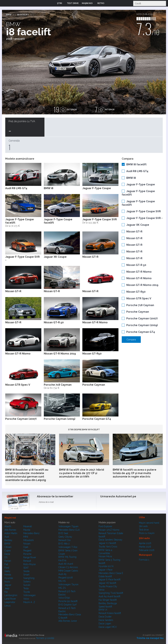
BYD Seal (63, 533)
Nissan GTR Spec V (139, 298)
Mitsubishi (28, 540)
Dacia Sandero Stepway (110, 540)
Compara (131, 340)
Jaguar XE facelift (107, 583)
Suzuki (27, 585)
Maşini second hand (149, 523)
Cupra (7, 551)
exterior (65, 109)
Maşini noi (10, 518)
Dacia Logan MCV (108, 627)
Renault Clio (64, 540)
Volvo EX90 (64, 598)
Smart (26, 575)
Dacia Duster (105, 617)
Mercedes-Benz (31, 533)
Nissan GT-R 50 (136, 265)
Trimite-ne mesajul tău (150, 638)
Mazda (27, 530)
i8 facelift (23, 15)
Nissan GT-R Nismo (139, 272)
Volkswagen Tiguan (68, 526)
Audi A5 (62, 574)
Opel (26, 547)
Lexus (7, 606)
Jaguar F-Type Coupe (141, 184)
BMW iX (103, 610)
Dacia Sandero (106, 620)
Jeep (7, 588)
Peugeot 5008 (66, 578)
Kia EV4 (62, 560)
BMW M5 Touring (67, 557)
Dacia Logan (105, 623)
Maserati (28, 526)
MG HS (62, 581)
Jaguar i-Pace (105, 570)
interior (105, 109)
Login (109, 3)
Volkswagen (29, 595)
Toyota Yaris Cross (108, 547)
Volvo (26, 599)
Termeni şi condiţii (45, 638)
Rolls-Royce (29, 564)
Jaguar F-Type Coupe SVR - (144, 218)
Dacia (7, 554)
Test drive (144, 530)
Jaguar (8, 585)
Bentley (8, 540)
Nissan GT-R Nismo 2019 (142, 285)
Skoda (26, 571)
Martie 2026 (145, 547)
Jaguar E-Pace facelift (110, 580)
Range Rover (30, 557)
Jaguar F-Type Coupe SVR (144, 211)
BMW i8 (131, 178)
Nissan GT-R (134, 232)
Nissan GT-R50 (136, 292)
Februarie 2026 (147, 550)
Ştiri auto (143, 526)
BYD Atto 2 (64, 544)
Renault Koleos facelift (110, 613)
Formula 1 (144, 560)
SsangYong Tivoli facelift (111, 593)
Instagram (111, 503)
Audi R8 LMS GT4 (137, 171)
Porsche (27, 554)
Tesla (26, 588)
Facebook (104, 503)
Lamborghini (11, 595)
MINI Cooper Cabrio (68, 571)
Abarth (8, 526)
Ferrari (8, 561)
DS (6, 557)
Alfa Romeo (10, 530)
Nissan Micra (105, 556)
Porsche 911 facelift (68, 601)
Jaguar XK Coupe (138, 225)
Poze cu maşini (147, 533)
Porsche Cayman (138, 312)
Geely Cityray (65, 537)
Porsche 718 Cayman (140, 305)
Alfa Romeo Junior (68, 621)
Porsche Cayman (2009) (142, 325)
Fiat (6, 564)
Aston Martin (11, 533)
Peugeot (27, 551)
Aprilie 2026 (145, 543)
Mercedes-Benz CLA (69, 530)
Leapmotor (10, 602)
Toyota (27, 592)
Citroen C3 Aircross (68, 567)
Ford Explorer (105, 526)
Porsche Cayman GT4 (141, 332)
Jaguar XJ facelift (107, 543)
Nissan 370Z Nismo (109, 530)
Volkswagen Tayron (68, 584)
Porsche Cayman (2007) (142, 318)
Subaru (27, 582)
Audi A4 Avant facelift (109, 596)
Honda (8, 575)
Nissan (27, 544)
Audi (7, 537)
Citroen (8, 547)
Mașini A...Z (29, 602)
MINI (26, 537)
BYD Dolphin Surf (67, 605)
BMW (9, 15)
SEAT (26, 568)
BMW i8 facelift (136, 164)
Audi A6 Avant (66, 564)
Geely (7, 571)
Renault (27, 561)
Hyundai (9, 578)
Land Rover (10, 599)
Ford (7, 568)
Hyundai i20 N (106, 566)
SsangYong (29, 578)
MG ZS (62, 588)
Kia (6, 592)
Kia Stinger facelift (108, 600)
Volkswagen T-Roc (68, 547)
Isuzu (7, 582)
